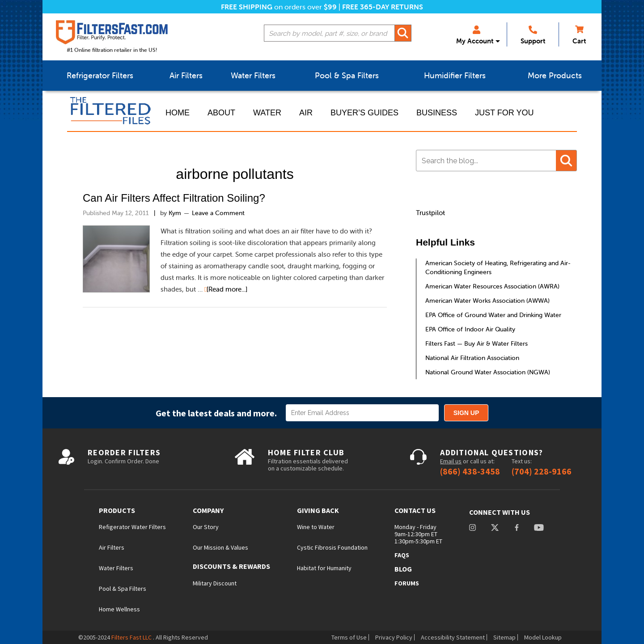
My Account (475, 35)
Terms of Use (349, 637)
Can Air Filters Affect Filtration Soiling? (174, 198)
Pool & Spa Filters (123, 589)
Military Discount (215, 583)
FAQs (402, 555)
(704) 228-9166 (542, 471)
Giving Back (318, 511)
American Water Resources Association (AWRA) (492, 286)
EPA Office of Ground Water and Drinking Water (493, 315)
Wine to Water (316, 527)
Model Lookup (543, 637)
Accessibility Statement (453, 637)
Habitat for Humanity (324, 568)
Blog (403, 569)
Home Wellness (119, 609)
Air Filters (112, 547)
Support (533, 35)
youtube (539, 528)
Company (208, 511)
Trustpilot (430, 213)
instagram (472, 528)
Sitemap (504, 637)
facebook (517, 528)
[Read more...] (227, 289)
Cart (579, 35)
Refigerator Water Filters (132, 527)
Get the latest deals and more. (216, 413)
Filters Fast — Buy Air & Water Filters (477, 343)
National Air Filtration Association (472, 358)
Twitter (495, 528)
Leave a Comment (218, 213)
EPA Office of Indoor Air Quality (470, 329)
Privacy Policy (394, 637)
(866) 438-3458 (470, 471)
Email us (451, 461)
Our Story (206, 527)
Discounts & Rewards (231, 566)
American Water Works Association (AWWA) (487, 301)
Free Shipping (247, 7)
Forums (407, 583)
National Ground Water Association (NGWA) (488, 372)
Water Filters (116, 568)
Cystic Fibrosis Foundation (332, 547)
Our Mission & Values (220, 547)
